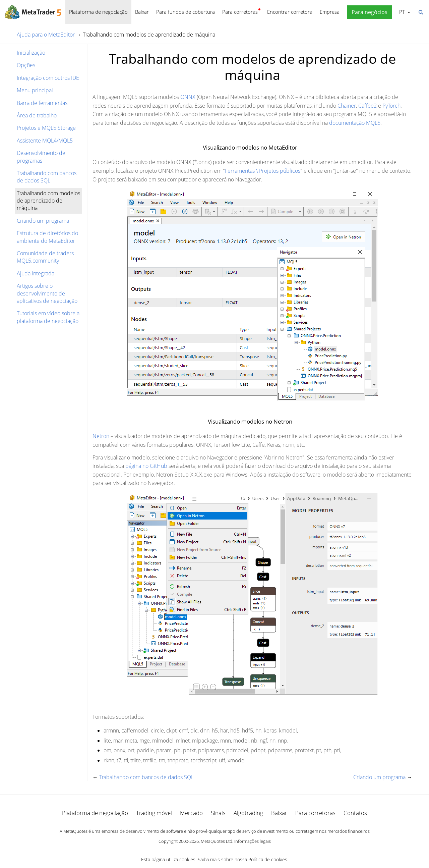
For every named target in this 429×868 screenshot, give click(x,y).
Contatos (355, 813)
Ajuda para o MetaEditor (46, 35)
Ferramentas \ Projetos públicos (263, 171)
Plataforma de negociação (98, 12)
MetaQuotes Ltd (217, 841)
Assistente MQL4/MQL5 (45, 141)
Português (401, 12)
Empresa (330, 12)
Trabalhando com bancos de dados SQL (47, 177)
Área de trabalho (37, 115)
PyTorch (391, 106)
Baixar (142, 12)
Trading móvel (154, 813)
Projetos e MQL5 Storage (46, 128)
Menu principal (35, 90)
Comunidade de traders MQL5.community (45, 257)
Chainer (347, 106)
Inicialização (31, 53)
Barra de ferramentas (42, 103)
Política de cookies (268, 859)
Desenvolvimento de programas (41, 157)
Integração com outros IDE (48, 78)
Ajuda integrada (36, 273)
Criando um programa (43, 221)
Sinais (218, 813)
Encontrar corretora (290, 12)
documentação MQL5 (355, 123)
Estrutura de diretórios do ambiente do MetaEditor (47, 237)
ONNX (188, 97)
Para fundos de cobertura (186, 12)
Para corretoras (240, 12)
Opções (26, 65)
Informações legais (253, 841)
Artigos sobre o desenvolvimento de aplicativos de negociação (47, 293)
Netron (101, 436)
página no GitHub (146, 466)
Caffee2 (367, 106)
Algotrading (248, 813)
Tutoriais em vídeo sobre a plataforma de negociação (48, 317)
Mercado (191, 813)
